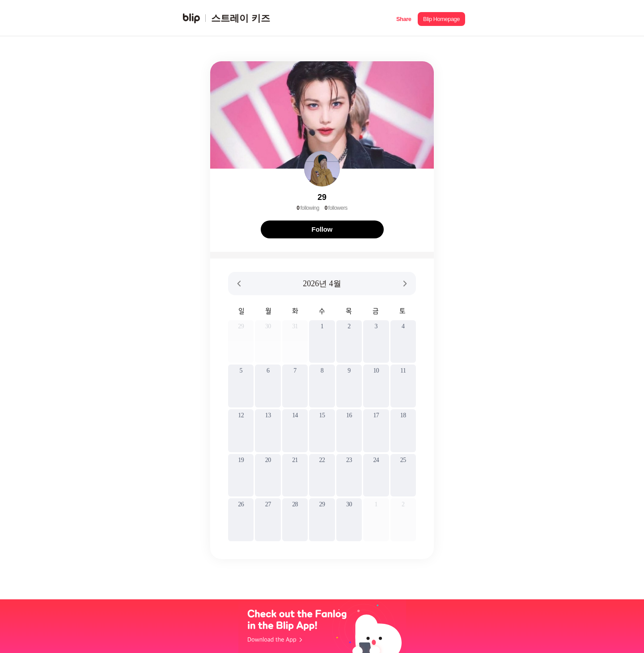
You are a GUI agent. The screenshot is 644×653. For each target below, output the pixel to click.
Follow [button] (322, 229)
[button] (404, 18)
